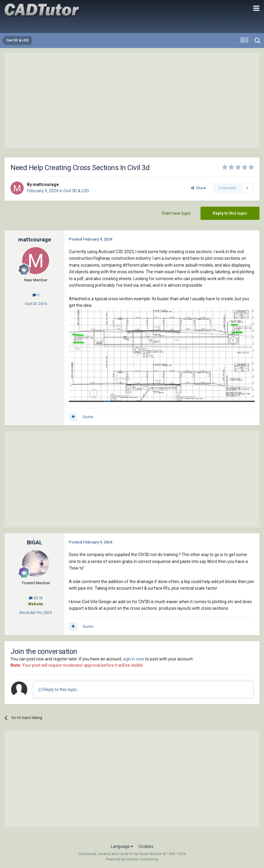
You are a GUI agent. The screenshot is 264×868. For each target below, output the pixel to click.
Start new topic (176, 213)
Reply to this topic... (59, 690)
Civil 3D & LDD (76, 191)
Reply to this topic (230, 213)
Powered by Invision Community (132, 859)
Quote (88, 417)
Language (122, 846)
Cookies (146, 846)
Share (198, 188)
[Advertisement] (132, 100)
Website (36, 604)
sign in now (134, 659)
